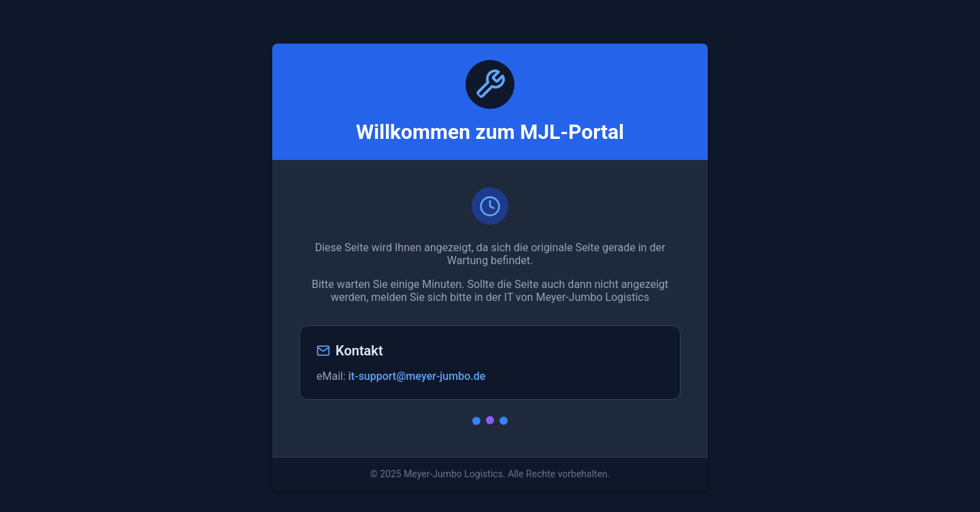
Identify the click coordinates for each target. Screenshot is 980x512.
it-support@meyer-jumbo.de (417, 376)
